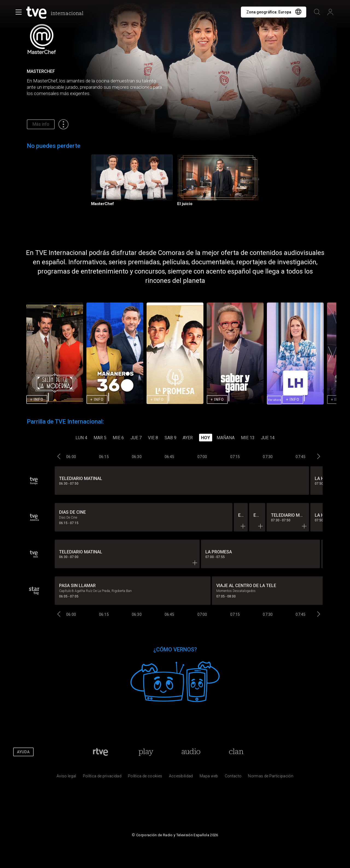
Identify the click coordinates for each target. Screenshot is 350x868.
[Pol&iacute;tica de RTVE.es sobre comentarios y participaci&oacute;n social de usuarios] (271, 777)
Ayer (188, 438)
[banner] (56, 13)
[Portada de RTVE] (100, 752)
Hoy (205, 438)
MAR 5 (100, 438)
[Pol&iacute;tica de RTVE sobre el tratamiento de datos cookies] (145, 777)
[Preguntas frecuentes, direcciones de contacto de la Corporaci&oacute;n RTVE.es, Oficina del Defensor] (233, 777)
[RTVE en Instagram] (326, 752)
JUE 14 (268, 438)
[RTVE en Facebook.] (282, 752)
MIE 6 (118, 438)
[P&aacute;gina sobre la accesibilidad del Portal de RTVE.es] (181, 777)
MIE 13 (248, 438)
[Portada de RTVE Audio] (191, 752)
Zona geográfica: (269, 12)
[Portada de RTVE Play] (146, 752)
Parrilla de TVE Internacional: (65, 422)
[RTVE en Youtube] (312, 752)
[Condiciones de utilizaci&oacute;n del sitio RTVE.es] (66, 777)
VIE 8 (153, 438)
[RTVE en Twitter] (297, 752)
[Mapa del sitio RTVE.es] (209, 777)
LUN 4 (81, 438)
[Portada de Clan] (236, 752)
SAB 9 (170, 438)
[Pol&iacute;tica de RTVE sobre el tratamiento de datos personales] (102, 777)
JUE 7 (136, 438)
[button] (330, 354)
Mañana (226, 438)
